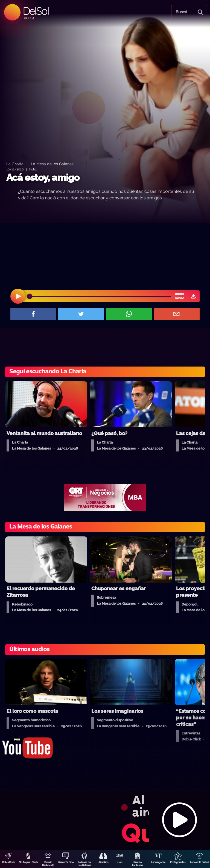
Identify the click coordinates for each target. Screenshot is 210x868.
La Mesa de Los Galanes (84, 864)
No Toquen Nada (28, 862)
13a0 (120, 862)
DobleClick (8, 862)
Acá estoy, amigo (43, 177)
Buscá (181, 12)
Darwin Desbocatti (48, 864)
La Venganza (158, 862)
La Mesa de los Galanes (52, 164)
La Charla (15, 164)
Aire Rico (103, 862)
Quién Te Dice (66, 862)
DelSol (36, 11)
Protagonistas (178, 862)
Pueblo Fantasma (138, 864)
